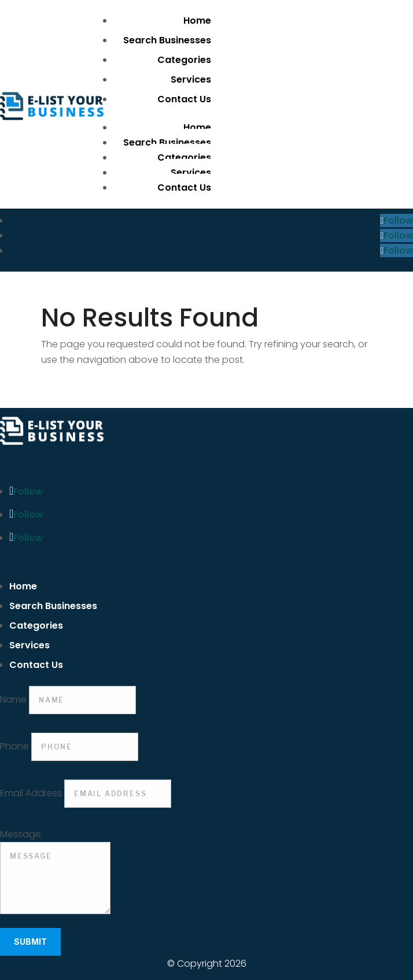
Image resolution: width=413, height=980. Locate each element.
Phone (14, 746)
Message (21, 834)
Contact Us (184, 99)
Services (191, 79)
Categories (184, 60)
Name (13, 699)
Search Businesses (167, 40)
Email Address (31, 793)
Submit (30, 942)
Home (197, 21)
